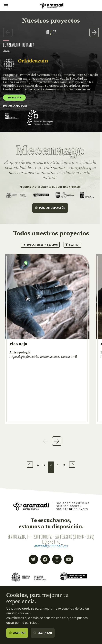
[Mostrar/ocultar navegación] (6, 6)
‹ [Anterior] (30, 465)
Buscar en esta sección (40, 245)
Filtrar (72, 245)
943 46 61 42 (53, 542)
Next (94, 32)
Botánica (28, 45)
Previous (8, 32)
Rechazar (43, 633)
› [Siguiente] (72, 465)
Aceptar (17, 633)
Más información (50, 208)
